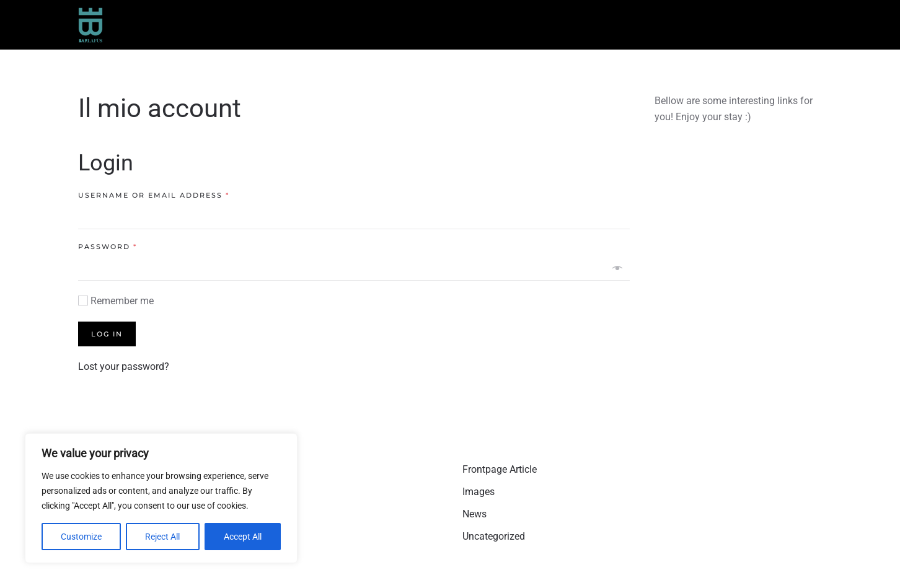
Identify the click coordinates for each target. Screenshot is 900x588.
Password (108, 247)
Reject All (162, 537)
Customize (81, 537)
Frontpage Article (500, 469)
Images (479, 492)
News (474, 514)
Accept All (243, 537)
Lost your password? (124, 366)
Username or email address (154, 195)
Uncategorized (494, 536)
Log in (107, 334)
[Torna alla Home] (90, 25)
